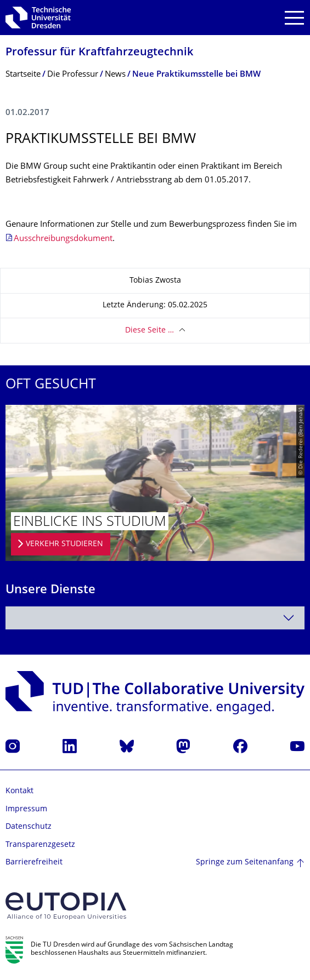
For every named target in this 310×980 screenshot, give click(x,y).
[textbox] (155, 618)
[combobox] (155, 618)
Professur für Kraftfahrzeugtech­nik (99, 53)
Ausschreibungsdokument (63, 239)
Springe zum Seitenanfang (245, 862)
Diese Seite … (150, 331)
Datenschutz (29, 827)
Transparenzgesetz (40, 845)
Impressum (26, 809)
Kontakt (19, 791)
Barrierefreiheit (34, 862)
